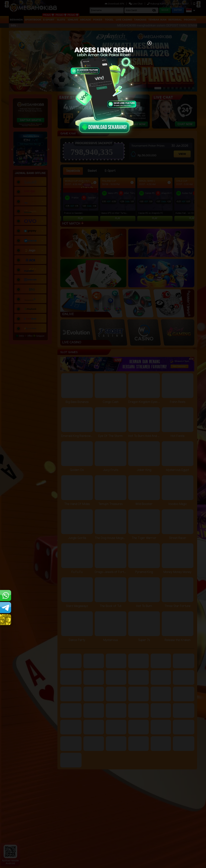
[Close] (150, 43)
